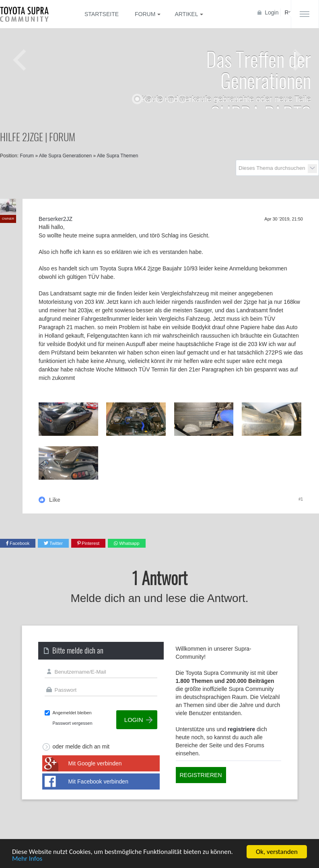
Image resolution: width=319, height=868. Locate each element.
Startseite (102, 14)
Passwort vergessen (73, 723)
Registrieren (201, 775)
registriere (241, 729)
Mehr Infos (27, 859)
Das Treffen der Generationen (258, 69)
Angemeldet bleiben (72, 713)
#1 (301, 499)
